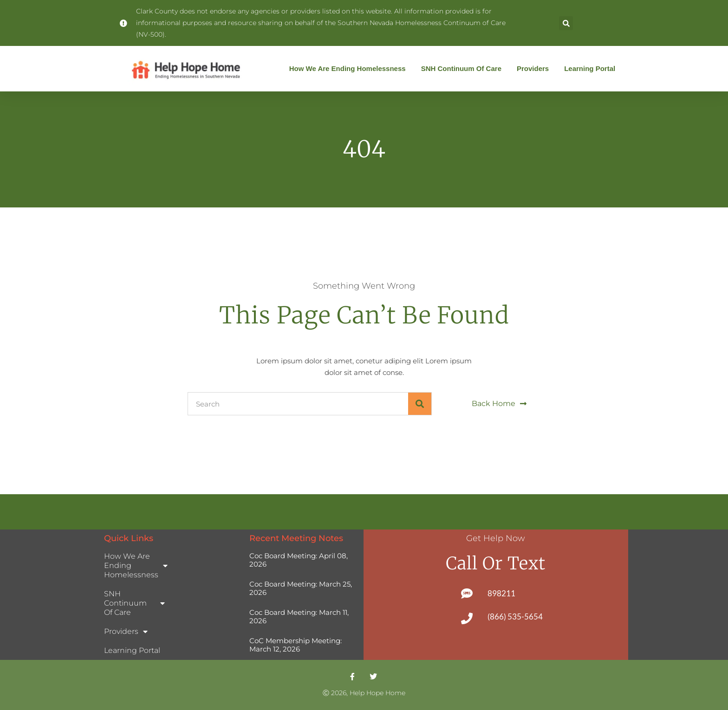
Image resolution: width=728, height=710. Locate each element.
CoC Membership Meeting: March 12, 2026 (296, 645)
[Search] (420, 404)
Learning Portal (590, 68)
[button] (566, 23)
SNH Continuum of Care (464, 69)
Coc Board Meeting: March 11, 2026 (299, 616)
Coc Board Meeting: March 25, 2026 (301, 588)
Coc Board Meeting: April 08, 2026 (299, 560)
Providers (535, 69)
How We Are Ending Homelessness (350, 69)
